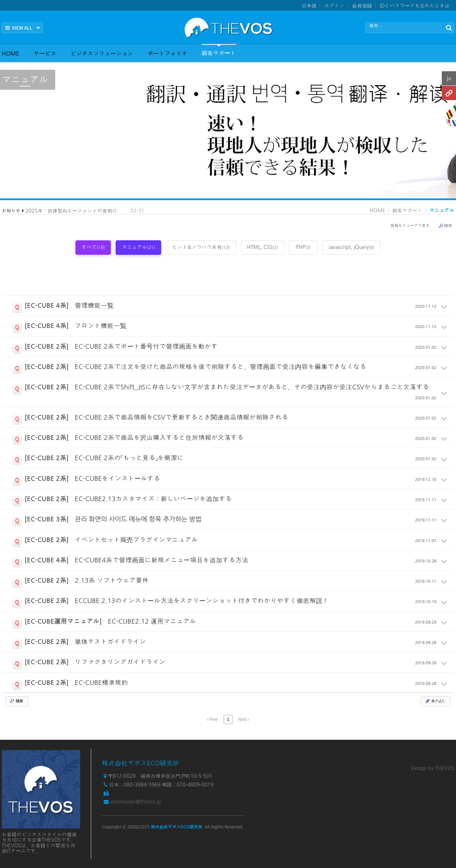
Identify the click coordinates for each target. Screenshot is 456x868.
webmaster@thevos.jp (136, 802)
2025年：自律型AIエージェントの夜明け (71, 211)
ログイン (334, 6)
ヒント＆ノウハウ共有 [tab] (201, 247)
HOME (11, 53)
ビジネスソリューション (102, 53)
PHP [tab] (303, 247)
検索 (445, 226)
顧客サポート (219, 50)
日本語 (309, 6)
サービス (45, 53)
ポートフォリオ (167, 53)
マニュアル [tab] (138, 247)
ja (449, 78)
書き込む (435, 701)
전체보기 (22, 28)
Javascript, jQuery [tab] (351, 247)
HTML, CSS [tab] (263, 247)
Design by (433, 768)
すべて (93, 247)
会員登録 (362, 6)
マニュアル (442, 210)
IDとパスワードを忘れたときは (415, 6)
